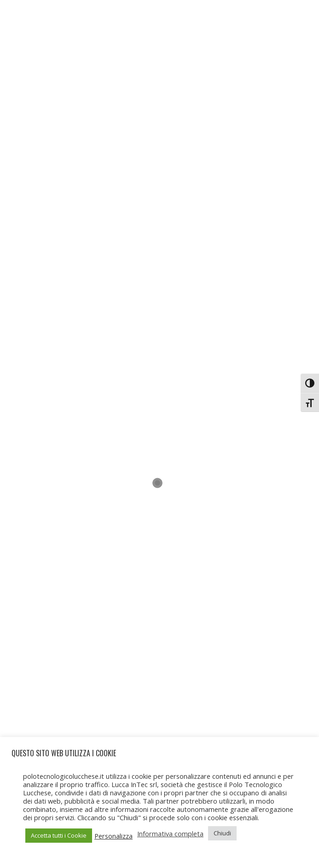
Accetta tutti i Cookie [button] (59, 835)
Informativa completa (170, 834)
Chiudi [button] (222, 833)
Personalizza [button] (113, 836)
